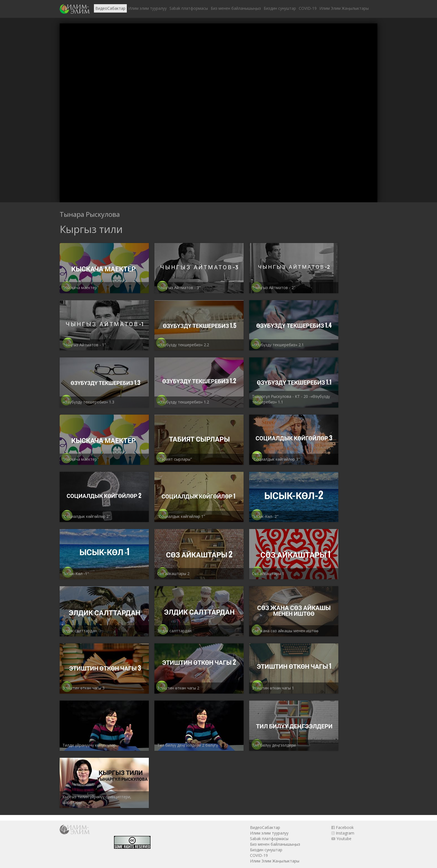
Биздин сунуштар (280, 8)
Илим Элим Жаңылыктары (344, 8)
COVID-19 (308, 8)
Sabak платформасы (189, 8)
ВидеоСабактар (110, 8)
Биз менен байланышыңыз (236, 8)
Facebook (343, 827)
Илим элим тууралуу (147, 8)
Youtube (341, 839)
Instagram (343, 833)
